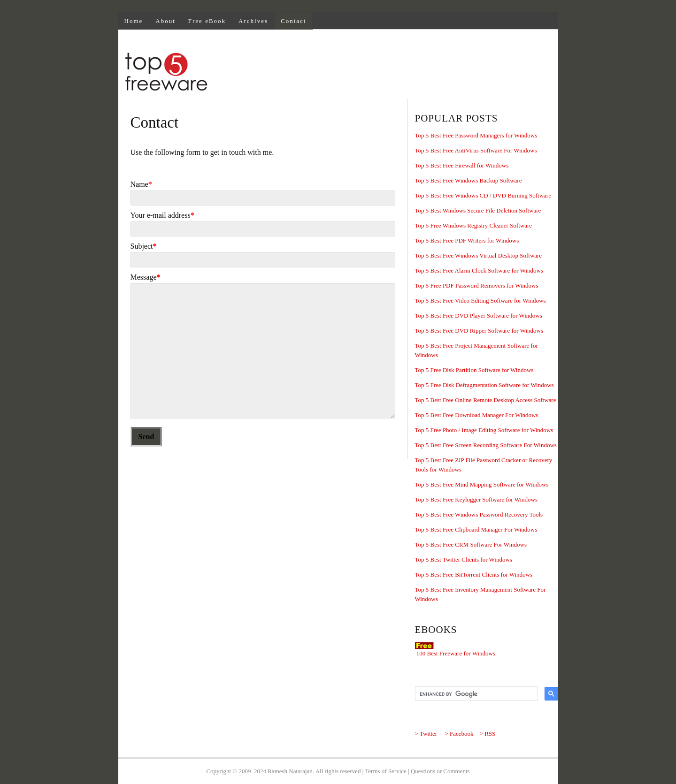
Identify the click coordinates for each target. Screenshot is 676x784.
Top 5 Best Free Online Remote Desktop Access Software (486, 400)
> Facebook (459, 734)
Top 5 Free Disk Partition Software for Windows (474, 370)
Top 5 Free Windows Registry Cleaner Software (474, 225)
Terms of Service (386, 771)
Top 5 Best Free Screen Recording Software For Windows (486, 445)
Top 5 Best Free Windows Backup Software (469, 180)
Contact (293, 21)
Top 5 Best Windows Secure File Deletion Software (478, 210)
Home (134, 21)
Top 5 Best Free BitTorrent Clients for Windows (474, 575)
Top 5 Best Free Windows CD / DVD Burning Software (483, 195)
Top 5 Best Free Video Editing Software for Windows (480, 301)
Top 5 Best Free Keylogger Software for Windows (476, 499)
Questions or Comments (440, 771)
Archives (253, 21)
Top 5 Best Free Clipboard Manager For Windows (476, 529)
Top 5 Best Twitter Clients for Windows (464, 559)
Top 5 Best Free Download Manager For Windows (477, 415)
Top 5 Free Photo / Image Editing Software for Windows (484, 430)
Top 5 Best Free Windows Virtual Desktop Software (479, 255)
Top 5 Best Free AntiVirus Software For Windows (476, 150)
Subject (144, 246)
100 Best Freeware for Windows (456, 653)
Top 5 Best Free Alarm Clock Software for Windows (479, 270)
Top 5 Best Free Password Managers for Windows (476, 135)
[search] (476, 694)
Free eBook (207, 21)
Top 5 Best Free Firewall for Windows (462, 165)
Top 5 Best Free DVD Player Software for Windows (479, 316)
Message (146, 277)
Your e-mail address (162, 215)
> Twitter (426, 734)
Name (141, 184)
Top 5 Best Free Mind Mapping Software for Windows (482, 484)
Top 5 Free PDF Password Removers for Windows (477, 285)
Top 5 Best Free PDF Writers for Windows (467, 240)
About (165, 21)
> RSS (488, 734)
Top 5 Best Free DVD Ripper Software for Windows (479, 331)
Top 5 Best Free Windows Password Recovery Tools (479, 514)
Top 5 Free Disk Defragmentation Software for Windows (484, 385)
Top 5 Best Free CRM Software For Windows (471, 544)
